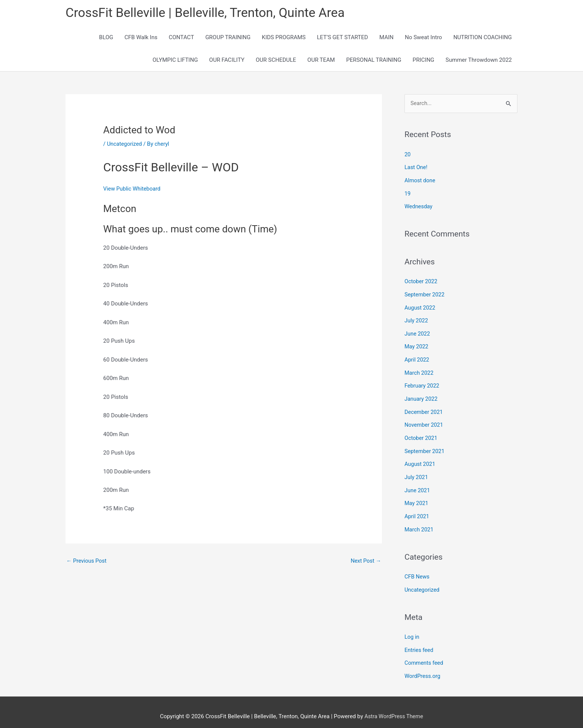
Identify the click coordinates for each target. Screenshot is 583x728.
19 (408, 194)
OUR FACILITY (227, 61)
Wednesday (419, 206)
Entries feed (419, 642)
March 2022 (420, 370)
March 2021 (420, 523)
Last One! (416, 168)
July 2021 (417, 472)
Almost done (420, 181)
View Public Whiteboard (133, 190)
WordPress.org (423, 667)
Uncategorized (125, 145)
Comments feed (425, 655)
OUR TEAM (321, 61)
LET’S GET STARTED (343, 38)
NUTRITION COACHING (483, 38)
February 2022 (423, 383)
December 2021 (424, 408)
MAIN (386, 38)
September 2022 (425, 294)
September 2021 (425, 446)
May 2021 (417, 497)
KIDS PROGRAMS (284, 38)
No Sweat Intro (424, 38)
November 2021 (424, 421)
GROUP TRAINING (228, 38)
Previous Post (87, 562)
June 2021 (418, 484)
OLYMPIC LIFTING (175, 61)
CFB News (417, 569)
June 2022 (418, 332)
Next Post (365, 562)
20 (408, 156)
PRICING (424, 61)
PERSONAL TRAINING (374, 61)
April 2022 (417, 357)
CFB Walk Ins (141, 38)
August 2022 (420, 307)
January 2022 (422, 395)
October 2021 (421, 433)
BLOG (106, 38)
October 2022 (421, 281)
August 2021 (420, 459)
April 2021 (417, 510)
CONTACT (181, 38)
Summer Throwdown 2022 (479, 61)
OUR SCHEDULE (276, 61)
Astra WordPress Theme (394, 707)
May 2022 (417, 345)
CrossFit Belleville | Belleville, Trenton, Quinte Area (211, 13)
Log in (412, 629)
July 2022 (417, 319)
